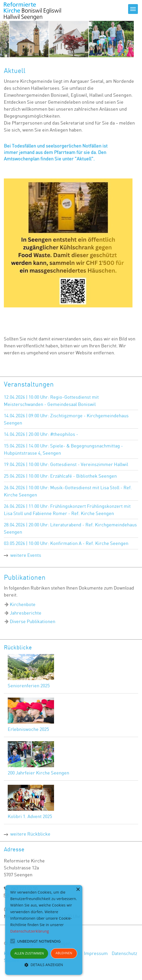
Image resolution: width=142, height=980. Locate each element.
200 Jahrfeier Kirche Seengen (38, 773)
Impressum (96, 953)
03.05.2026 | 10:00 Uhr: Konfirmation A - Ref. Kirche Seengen (66, 543)
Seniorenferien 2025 (29, 685)
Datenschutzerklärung (30, 931)
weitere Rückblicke (30, 834)
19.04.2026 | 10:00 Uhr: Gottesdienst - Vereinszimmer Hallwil (66, 464)
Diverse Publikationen (33, 621)
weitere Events (26, 555)
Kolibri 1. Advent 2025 (30, 816)
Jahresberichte (26, 613)
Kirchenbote (23, 604)
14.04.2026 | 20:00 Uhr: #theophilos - (41, 434)
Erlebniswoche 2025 (28, 729)
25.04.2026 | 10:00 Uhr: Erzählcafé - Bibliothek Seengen (60, 476)
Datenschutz (124, 953)
